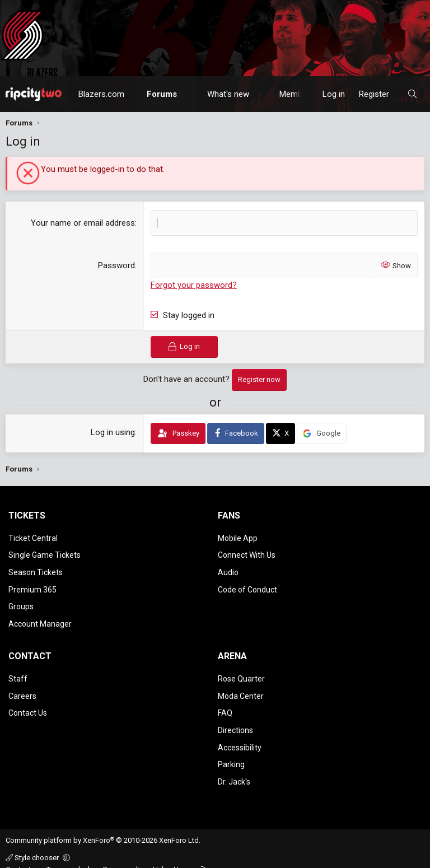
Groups (21, 602)
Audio (228, 570)
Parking (231, 753)
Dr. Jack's (234, 769)
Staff (18, 672)
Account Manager (40, 618)
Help (160, 856)
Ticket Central (33, 538)
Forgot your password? (194, 285)
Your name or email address (83, 223)
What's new (228, 94)
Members (297, 94)
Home (183, 856)
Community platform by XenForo (103, 827)
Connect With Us (247, 553)
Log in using (113, 432)
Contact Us (28, 704)
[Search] (412, 94)
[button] (187, 94)
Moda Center (241, 688)
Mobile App (238, 538)
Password (116, 265)
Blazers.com (101, 94)
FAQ (225, 704)
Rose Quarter (241, 672)
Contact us (23, 856)
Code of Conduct (247, 586)
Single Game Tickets (45, 553)
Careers (22, 688)
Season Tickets (36, 570)
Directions (235, 720)
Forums (162, 94)
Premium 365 (32, 586)
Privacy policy (125, 856)
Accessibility (240, 736)
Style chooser (33, 844)
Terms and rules (72, 856)
